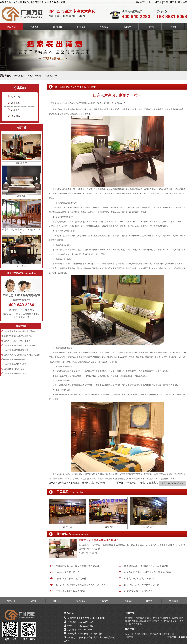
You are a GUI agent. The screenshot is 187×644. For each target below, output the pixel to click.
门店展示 (127, 27)
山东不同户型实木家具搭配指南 (17, 341)
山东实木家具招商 (35, 76)
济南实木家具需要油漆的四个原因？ (98, 540)
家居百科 (14, 110)
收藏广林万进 (140, 2)
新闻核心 (58, 27)
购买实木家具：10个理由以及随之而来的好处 (146, 566)
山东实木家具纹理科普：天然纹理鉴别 (20, 345)
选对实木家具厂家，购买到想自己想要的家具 (77, 566)
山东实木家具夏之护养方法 (69, 572)
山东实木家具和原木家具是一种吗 (72, 579)
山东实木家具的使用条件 (14, 359)
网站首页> (71, 87)
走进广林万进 (155, 2)
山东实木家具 (19, 76)
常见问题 (14, 116)
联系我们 (173, 27)
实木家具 (35, 27)
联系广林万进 (170, 2)
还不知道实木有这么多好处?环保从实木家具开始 (81, 483)
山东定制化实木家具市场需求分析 (18, 336)
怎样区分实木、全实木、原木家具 (141, 483)
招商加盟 (81, 27)
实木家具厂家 (51, 76)
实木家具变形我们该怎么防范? (70, 591)
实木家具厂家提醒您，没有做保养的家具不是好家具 (81, 585)
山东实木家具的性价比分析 (15, 373)
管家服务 (104, 27)
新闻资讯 (81, 87)
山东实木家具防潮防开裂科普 (16, 350)
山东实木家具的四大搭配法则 (138, 591)
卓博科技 (183, 637)
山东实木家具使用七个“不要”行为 (140, 579)
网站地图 (183, 2)
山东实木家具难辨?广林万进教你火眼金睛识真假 (148, 572)
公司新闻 (14, 97)
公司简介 (150, 27)
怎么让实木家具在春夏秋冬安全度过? (142, 585)
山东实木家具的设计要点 (14, 369)
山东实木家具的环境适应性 (15, 364)
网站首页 (12, 27)
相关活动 (14, 103)
